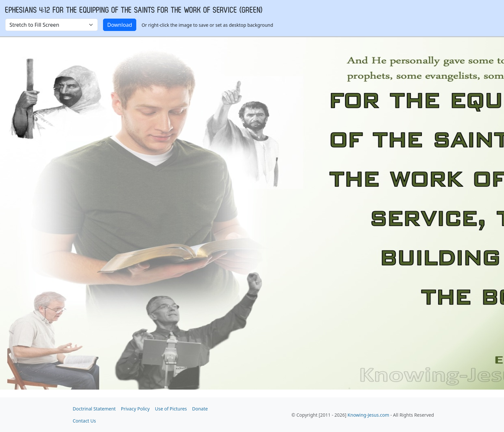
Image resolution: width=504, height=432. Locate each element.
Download (120, 25)
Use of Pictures (171, 409)
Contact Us (84, 421)
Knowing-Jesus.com (368, 415)
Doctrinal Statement (94, 409)
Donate (200, 409)
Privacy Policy (135, 409)
